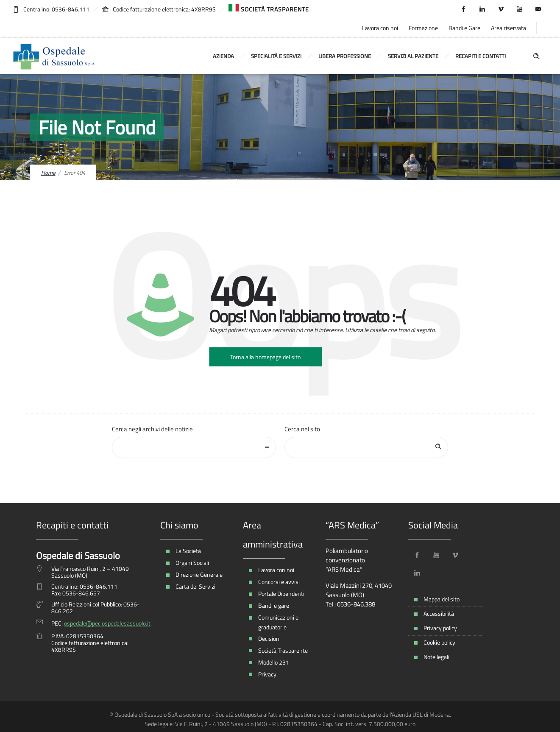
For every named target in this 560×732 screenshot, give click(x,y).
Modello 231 (274, 662)
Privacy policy (440, 628)
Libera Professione (345, 56)
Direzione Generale (199, 574)
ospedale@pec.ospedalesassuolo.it (107, 623)
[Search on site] (366, 447)
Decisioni (269, 638)
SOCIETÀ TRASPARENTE (269, 9)
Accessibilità (439, 613)
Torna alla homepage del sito (265, 357)
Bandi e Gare (464, 28)
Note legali (436, 657)
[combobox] (194, 447)
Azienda (223, 56)
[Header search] (536, 55)
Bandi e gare (274, 605)
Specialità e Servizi (276, 56)
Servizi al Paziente (413, 56)
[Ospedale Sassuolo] (55, 56)
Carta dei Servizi (195, 586)
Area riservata (508, 28)
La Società (188, 551)
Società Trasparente (283, 650)
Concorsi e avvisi (279, 582)
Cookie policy (439, 642)
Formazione (423, 28)
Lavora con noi (380, 28)
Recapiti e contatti (481, 56)
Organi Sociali (192, 563)
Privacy (267, 674)
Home (48, 173)
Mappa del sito (442, 599)
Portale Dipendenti (281, 594)
